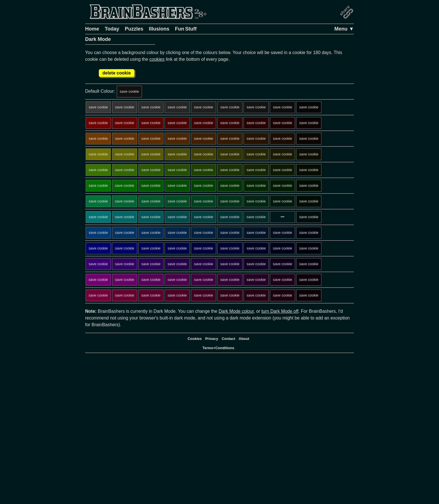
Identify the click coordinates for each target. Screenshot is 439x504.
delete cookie (117, 73)
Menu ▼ (344, 29)
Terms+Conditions (218, 348)
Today (112, 29)
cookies (157, 59)
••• (282, 217)
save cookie (129, 91)
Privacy (212, 339)
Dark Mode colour (236, 311)
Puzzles (134, 29)
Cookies (195, 339)
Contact (228, 339)
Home (92, 29)
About (244, 339)
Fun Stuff (186, 29)
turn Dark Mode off (280, 311)
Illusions (159, 29)
